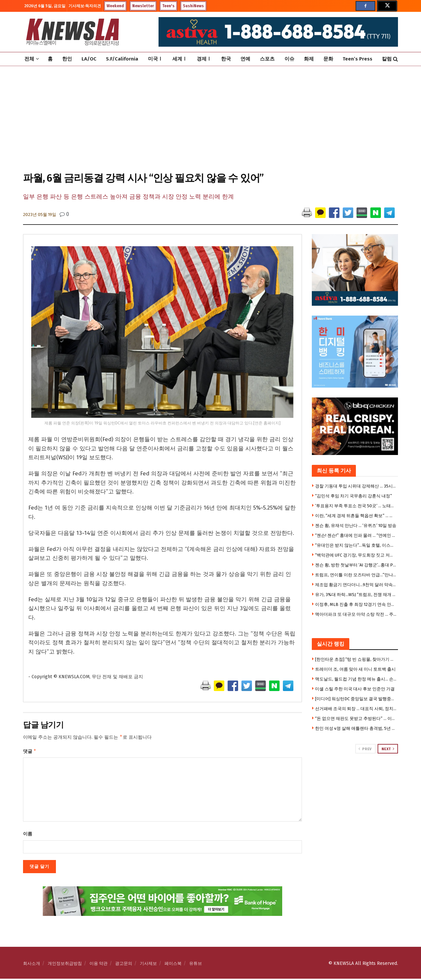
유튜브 (196, 965)
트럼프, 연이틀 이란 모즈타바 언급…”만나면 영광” (356, 575)
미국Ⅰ (155, 59)
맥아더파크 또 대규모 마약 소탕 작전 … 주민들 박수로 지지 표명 (356, 614)
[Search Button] (396, 59)
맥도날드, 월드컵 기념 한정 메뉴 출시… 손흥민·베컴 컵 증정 (356, 679)
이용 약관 (99, 965)
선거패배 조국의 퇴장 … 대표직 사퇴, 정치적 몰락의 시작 (356, 709)
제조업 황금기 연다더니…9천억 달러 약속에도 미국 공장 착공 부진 (356, 585)
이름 (28, 835)
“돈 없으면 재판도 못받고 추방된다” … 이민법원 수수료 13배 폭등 (356, 718)
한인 (67, 59)
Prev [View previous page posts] (365, 749)
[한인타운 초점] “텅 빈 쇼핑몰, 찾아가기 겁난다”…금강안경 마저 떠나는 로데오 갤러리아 (356, 659)
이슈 (289, 59)
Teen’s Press (358, 59)
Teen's (168, 6)
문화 (328, 59)
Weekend (115, 6)
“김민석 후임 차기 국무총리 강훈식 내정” (354, 496)
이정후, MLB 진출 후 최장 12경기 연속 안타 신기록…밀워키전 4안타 (356, 604)
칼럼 (387, 59)
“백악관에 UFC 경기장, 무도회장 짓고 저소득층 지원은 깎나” (356, 555)
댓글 (30, 752)
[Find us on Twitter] (387, 6)
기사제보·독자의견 (85, 6)
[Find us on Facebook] (365, 6)
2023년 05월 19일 (40, 215)
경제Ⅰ (204, 59)
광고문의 (124, 965)
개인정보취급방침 (65, 965)
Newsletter (143, 6)
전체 (29, 59)
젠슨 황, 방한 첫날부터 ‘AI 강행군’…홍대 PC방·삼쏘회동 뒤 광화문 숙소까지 (356, 565)
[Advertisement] (210, 118)
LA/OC (89, 59)
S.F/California (122, 59)
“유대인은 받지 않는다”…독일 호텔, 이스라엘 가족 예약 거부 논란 (356, 545)
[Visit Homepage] (72, 32)
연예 (245, 59)
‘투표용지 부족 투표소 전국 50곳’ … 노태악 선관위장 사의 (356, 506)
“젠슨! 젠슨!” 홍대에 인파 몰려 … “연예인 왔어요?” (356, 535)
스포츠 (267, 59)
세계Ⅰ (180, 59)
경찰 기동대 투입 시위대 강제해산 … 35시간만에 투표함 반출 (356, 486)
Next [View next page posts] (388, 749)
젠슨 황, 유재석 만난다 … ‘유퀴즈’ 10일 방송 (356, 526)
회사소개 (32, 965)
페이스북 (173, 965)
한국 (226, 59)
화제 (309, 59)
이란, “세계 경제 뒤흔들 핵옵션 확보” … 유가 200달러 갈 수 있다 (356, 516)
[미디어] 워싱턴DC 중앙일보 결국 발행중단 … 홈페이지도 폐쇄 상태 (356, 699)
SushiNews (193, 6)
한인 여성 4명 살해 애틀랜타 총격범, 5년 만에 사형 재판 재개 (356, 728)
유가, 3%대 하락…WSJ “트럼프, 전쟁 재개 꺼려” (356, 595)
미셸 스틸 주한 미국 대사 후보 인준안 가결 (355, 689)
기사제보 (148, 965)
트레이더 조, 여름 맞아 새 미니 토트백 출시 (355, 669)
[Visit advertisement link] (355, 778)
